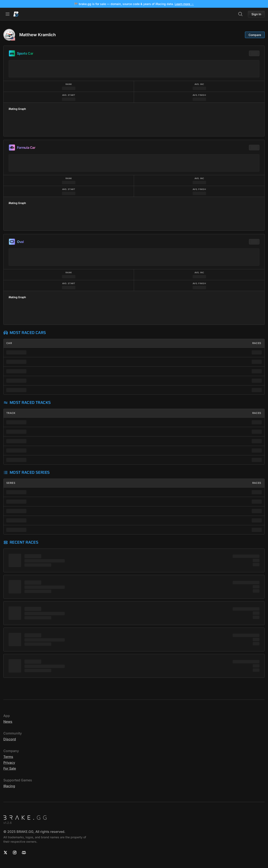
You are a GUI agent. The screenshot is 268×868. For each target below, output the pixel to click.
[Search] (240, 14)
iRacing (9, 786)
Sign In (256, 14)
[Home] (16, 14)
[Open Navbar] (8, 14)
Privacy (9, 763)
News (8, 722)
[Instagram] (15, 853)
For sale (10, 768)
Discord (10, 739)
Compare (255, 35)
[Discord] (24, 853)
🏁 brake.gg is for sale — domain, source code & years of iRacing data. (134, 4)
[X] (5, 853)
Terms (8, 757)
